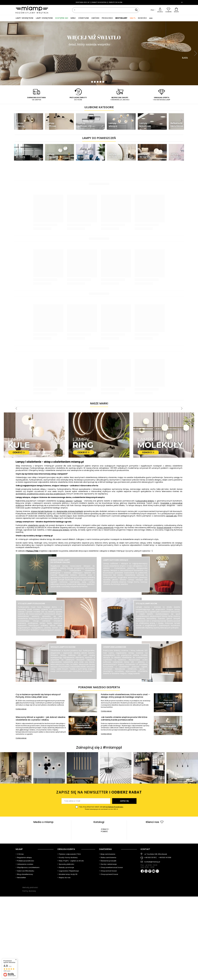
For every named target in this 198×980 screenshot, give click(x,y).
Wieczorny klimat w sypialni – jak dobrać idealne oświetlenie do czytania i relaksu (40, 719)
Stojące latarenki (164, 528)
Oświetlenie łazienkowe (115, 647)
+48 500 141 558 (165, 858)
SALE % (133, 18)
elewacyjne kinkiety (61, 530)
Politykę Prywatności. (115, 807)
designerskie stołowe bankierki (70, 511)
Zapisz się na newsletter (99, 792)
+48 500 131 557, (150, 858)
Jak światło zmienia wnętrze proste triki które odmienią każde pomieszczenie (124, 719)
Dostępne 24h (62, 18)
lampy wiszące (66, 501)
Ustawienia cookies (25, 864)
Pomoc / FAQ (32, 551)
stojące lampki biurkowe (42, 511)
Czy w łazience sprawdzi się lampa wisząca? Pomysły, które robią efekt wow (38, 696)
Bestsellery (121, 18)
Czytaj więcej (21, 709)
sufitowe (78, 501)
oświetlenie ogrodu (36, 525)
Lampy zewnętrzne (105, 528)
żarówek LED (171, 516)
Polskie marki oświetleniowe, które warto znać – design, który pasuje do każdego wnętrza (125, 696)
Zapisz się (124, 801)
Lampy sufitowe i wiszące (116, 560)
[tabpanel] (99, 53)
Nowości (142, 18)
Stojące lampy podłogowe (31, 603)
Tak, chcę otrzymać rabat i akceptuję (101, 808)
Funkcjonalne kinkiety (145, 501)
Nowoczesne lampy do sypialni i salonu (60, 561)
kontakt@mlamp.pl (152, 862)
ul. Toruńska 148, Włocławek (156, 854)
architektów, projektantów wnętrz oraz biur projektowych (41, 494)
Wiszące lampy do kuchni (63, 647)
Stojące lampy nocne (146, 603)
